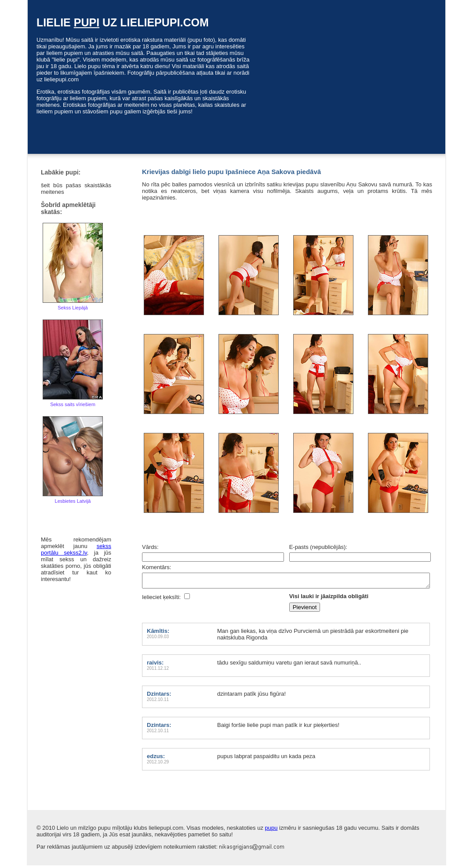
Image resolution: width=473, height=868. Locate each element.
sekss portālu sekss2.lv (76, 549)
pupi (87, 22)
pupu (271, 830)
